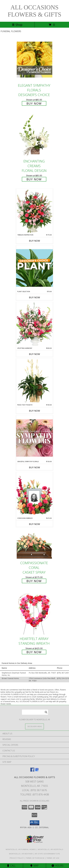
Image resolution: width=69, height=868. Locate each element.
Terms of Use (53, 858)
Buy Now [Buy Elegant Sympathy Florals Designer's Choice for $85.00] (34, 103)
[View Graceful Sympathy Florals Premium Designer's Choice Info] (34, 438)
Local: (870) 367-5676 (34, 790)
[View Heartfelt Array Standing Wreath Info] (34, 613)
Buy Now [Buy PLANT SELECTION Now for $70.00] (34, 297)
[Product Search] (35, 712)
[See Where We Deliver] (34, 726)
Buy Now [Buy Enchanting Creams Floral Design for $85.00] (34, 179)
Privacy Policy (17, 858)
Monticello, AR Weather (21, 854)
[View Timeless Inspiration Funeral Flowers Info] (34, 211)
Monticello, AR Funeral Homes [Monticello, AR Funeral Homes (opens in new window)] (21, 849)
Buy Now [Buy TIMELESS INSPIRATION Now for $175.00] (34, 241)
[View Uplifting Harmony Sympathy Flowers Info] (34, 325)
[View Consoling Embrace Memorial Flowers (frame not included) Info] (34, 495)
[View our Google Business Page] (37, 771)
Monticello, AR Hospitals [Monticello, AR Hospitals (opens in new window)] (51, 849)
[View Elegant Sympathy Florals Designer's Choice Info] (34, 60)
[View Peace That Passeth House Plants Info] (34, 381)
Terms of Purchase (35, 858)
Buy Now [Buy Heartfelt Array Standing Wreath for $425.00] (34, 652)
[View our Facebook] (32, 771)
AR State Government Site (47, 854)
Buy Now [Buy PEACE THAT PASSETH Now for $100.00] (34, 411)
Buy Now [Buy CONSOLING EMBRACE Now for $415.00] (34, 524)
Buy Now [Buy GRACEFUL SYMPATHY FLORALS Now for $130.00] (34, 467)
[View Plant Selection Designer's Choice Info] (34, 268)
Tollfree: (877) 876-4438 (35, 794)
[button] (35, 823)
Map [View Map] (34, 866)
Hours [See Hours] (58, 866)
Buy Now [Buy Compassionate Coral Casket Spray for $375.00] (34, 581)
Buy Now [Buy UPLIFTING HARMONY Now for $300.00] (34, 354)
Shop (17, 25)
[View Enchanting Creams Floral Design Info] (34, 135)
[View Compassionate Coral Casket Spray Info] (34, 545)
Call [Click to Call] (11, 866)
